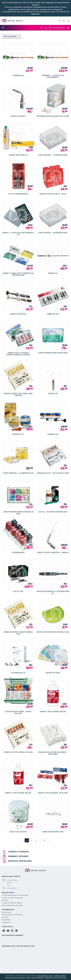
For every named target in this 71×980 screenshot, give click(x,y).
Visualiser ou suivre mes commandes (12, 898)
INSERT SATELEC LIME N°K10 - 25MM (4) (53, 552)
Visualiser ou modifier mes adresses (12, 903)
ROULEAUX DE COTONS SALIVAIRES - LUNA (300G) (53, 753)
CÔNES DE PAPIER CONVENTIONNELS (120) (18, 633)
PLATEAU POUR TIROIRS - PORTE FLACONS (18, 712)
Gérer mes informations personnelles (12, 905)
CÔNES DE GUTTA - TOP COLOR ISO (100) (53, 473)
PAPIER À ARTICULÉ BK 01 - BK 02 (53, 194)
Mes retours (5, 900)
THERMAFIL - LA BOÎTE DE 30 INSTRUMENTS (53, 76)
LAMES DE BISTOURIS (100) (53, 832)
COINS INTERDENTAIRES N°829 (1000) (53, 353)
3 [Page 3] (36, 840)
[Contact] (68, 28)
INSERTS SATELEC (18, 116)
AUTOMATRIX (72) (18, 673)
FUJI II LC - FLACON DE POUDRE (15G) (53, 512)
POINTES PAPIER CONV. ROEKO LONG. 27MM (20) (18, 394)
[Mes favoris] (42, 28)
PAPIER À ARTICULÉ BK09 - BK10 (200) (53, 793)
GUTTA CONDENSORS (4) (18, 194)
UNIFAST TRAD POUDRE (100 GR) (18, 793)
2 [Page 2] (31, 840)
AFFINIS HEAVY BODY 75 (18, 155)
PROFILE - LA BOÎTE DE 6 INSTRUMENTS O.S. (18, 234)
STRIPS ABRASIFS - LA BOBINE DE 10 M (18, 473)
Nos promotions (6, 920)
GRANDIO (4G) (53, 434)
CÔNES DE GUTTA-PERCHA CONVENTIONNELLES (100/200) (18, 354)
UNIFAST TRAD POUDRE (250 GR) (53, 712)
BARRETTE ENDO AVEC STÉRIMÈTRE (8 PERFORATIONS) (18, 274)
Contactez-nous (7, 922)
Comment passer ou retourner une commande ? (15, 895)
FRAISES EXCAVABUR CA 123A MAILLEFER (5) (53, 592)
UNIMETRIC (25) (53, 314)
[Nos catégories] (3, 28)
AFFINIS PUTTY (18, 434)
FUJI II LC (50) (18, 591)
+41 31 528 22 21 (12, 888)
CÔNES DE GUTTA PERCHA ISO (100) (18, 752)
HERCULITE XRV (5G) (18, 314)
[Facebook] (4, 931)
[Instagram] (12, 931)
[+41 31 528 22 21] (57, 28)
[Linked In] (16, 931)
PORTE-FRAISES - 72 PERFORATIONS (53, 155)
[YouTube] (8, 931)
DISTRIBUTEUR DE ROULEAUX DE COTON (53, 116)
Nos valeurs (5, 917)
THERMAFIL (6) (18, 75)
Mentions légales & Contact (45, 976)
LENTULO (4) (53, 393)
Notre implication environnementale (12, 915)
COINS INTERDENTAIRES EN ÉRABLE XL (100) (18, 513)
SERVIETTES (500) (53, 673)
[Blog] (46, 28)
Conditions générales (60, 976)
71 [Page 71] (44, 840)
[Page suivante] (49, 840)
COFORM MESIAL (18, 552)
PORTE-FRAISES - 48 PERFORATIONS (53, 233)
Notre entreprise (6, 912)
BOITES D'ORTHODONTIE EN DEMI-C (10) (53, 632)
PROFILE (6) (53, 273)
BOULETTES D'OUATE (18, 832)
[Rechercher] (59, 21)
